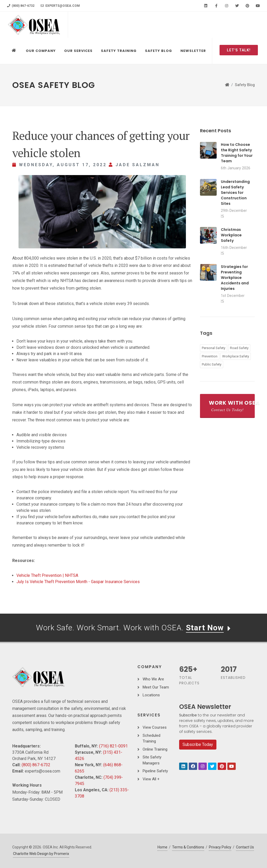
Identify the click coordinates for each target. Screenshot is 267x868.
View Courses (155, 727)
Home (162, 847)
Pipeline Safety (155, 771)
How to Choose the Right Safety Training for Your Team (237, 153)
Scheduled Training (151, 738)
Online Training (155, 749)
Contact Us (245, 847)
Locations (151, 695)
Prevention (210, 356)
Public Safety (212, 364)
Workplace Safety (236, 356)
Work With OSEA (232, 406)
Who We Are (153, 679)
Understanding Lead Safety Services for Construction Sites (235, 193)
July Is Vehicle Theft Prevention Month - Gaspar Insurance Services (78, 582)
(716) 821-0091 (113, 746)
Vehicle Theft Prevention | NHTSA (47, 575)
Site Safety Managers (152, 760)
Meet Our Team (156, 687)
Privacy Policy (220, 847)
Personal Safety (214, 348)
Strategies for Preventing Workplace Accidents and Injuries (235, 278)
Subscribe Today (198, 744)
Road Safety (239, 348)
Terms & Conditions (188, 847)
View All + (151, 779)
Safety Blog (245, 85)
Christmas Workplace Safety (231, 235)
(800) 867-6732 (21, 6)
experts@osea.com (60, 6)
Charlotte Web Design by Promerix (41, 854)
